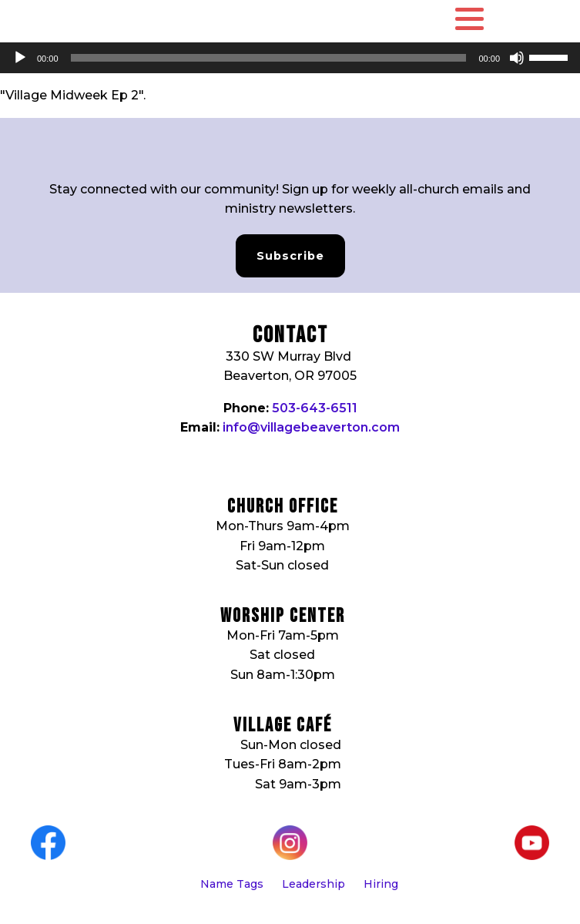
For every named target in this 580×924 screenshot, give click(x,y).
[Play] (20, 58)
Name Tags (232, 884)
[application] (290, 58)
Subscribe (290, 256)
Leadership (313, 884)
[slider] (269, 58)
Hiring (381, 884)
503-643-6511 (315, 408)
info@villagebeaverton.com (311, 427)
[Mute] (517, 58)
